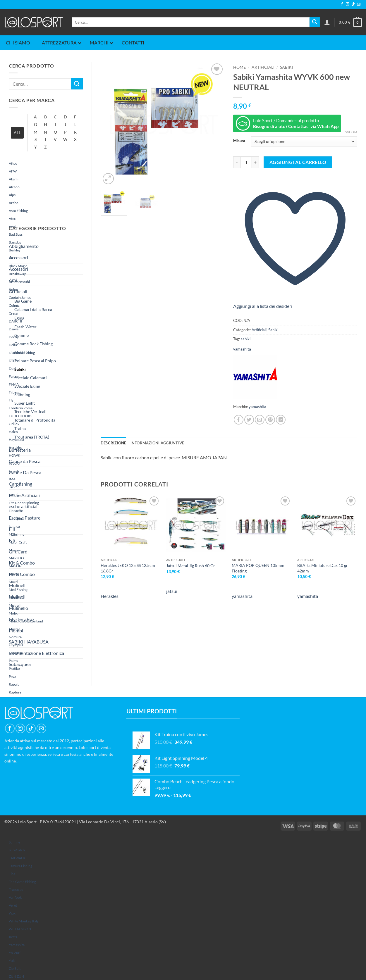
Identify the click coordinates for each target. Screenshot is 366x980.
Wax (12, 913)
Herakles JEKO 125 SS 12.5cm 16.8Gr (128, 568)
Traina (20, 428)
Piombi (16, 630)
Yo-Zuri (15, 953)
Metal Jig (23, 352)
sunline (14, 842)
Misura (239, 141)
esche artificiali (24, 506)
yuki (12, 961)
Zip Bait (15, 968)
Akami (14, 179)
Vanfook (15, 897)
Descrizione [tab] (114, 443)
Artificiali (18, 291)
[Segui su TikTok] (353, 4)
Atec (12, 219)
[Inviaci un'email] (359, 4)
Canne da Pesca (25, 461)
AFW (13, 171)
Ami (13, 280)
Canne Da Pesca (25, 472)
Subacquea (20, 664)
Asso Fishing (18, 211)
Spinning (22, 395)
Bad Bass (16, 234)
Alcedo (14, 187)
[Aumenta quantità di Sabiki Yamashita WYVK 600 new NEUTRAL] (255, 162)
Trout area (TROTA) (32, 437)
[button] (327, 22)
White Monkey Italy (24, 921)
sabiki (246, 339)
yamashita (17, 945)
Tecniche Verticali (30, 412)
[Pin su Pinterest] (270, 420)
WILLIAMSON (20, 929)
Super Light (25, 403)
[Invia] (315, 22)
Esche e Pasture (25, 518)
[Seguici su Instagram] (348, 4)
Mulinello (18, 608)
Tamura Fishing (20, 866)
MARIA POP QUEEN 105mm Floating (258, 568)
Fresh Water (25, 327)
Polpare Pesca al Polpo (35, 361)
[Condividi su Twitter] (249, 420)
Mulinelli (18, 585)
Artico (14, 203)
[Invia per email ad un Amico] (260, 420)
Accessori (18, 257)
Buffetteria (20, 450)
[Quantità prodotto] (246, 162)
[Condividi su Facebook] (239, 420)
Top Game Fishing (22, 882)
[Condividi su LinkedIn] (281, 420)
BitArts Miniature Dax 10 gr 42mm (323, 568)
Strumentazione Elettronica (36, 653)
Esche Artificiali (24, 495)
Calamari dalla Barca (33, 309)
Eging (19, 318)
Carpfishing (20, 484)
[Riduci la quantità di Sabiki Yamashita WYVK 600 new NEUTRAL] (237, 162)
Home (239, 67)
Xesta (13, 937)
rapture (15, 692)
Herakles (110, 596)
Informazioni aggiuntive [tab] (157, 443)
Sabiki (20, 369)
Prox (12, 676)
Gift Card (18, 552)
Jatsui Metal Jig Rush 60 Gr (191, 566)
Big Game (23, 301)
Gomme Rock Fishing (33, 344)
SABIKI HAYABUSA (29, 642)
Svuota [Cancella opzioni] (351, 132)
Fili (12, 529)
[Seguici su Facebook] (342, 4)
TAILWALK (17, 858)
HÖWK (14, 455)
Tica (12, 874)
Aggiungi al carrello (298, 162)
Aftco (13, 163)
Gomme (22, 335)
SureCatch (17, 850)
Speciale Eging (27, 386)
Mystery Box (22, 619)
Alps (12, 195)
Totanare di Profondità (35, 420)
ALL (17, 133)
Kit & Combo (22, 563)
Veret (13, 905)
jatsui (172, 591)
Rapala (14, 684)
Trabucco (16, 890)
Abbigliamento (24, 246)
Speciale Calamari (31, 378)
